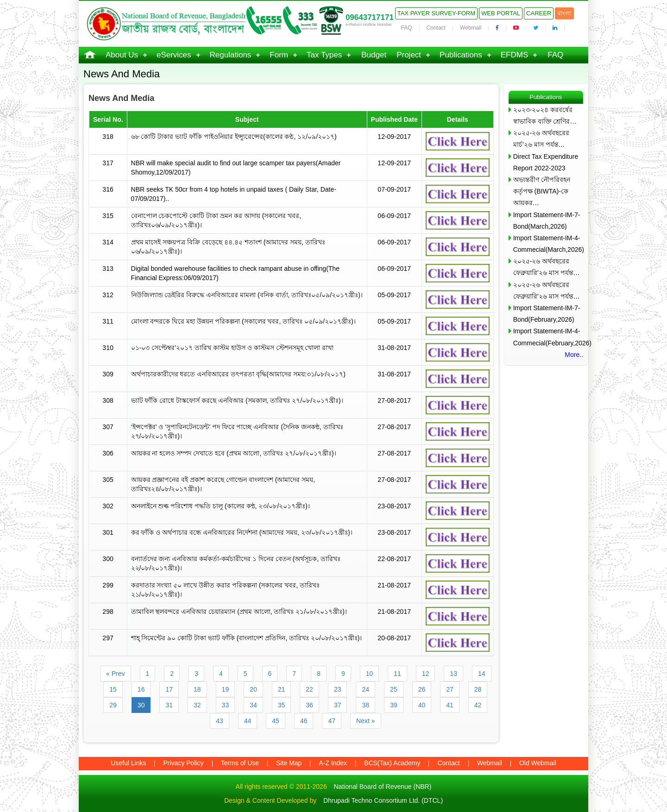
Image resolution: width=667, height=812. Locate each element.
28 (478, 689)
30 (141, 705)
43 (220, 721)
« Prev (115, 674)
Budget (374, 55)
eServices (174, 55)
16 (141, 689)
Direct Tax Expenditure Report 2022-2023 (546, 162)
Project (409, 55)
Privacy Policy (183, 763)
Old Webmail (538, 763)
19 (226, 689)
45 (276, 721)
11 (397, 674)
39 (394, 705)
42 (478, 705)
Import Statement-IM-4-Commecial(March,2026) (548, 244)
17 (169, 689)
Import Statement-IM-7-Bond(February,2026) (547, 314)
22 (309, 689)
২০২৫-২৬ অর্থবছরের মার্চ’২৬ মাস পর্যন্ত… (541, 139)
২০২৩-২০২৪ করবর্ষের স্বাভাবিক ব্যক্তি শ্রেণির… (545, 116)
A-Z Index (333, 763)
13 (453, 674)
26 (422, 689)
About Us (122, 55)
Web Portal (501, 13)
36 (309, 705)
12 (426, 674)
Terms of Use (240, 763)
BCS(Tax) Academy (392, 763)
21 (282, 689)
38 (365, 705)
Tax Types (324, 55)
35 (282, 705)
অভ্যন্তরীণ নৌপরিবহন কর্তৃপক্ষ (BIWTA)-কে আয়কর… (542, 191)
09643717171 (370, 17)
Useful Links (128, 763)
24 (365, 689)
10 (370, 674)
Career (539, 13)
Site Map (289, 763)
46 (304, 721)
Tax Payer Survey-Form (436, 13)
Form (279, 55)
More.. (574, 355)
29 (113, 705)
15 (113, 689)
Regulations (231, 55)
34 (253, 705)
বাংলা (564, 13)
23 (338, 689)
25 (394, 689)
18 (197, 689)
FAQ (407, 28)
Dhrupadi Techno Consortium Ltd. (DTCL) (383, 800)
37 (338, 705)
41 (450, 705)
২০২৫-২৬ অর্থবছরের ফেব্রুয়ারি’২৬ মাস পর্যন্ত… (547, 267)
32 (197, 705)
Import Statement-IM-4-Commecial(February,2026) (548, 337)
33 (226, 705)
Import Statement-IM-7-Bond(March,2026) (547, 221)
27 (450, 689)
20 (253, 689)
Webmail (471, 28)
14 (482, 674)
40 (422, 705)
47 (332, 721)
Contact (436, 28)
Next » (365, 721)
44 (248, 721)
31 (169, 705)
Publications (461, 55)
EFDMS (515, 55)
